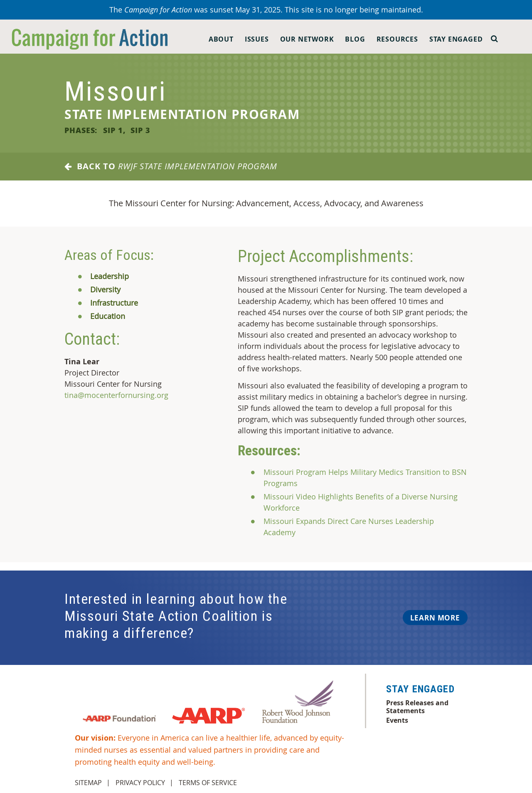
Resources (397, 39)
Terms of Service (208, 783)
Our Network (307, 39)
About (221, 39)
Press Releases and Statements (417, 707)
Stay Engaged (456, 39)
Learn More (435, 618)
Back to (171, 166)
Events (397, 720)
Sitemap (88, 783)
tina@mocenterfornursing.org (116, 395)
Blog (355, 39)
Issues (257, 39)
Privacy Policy (140, 783)
